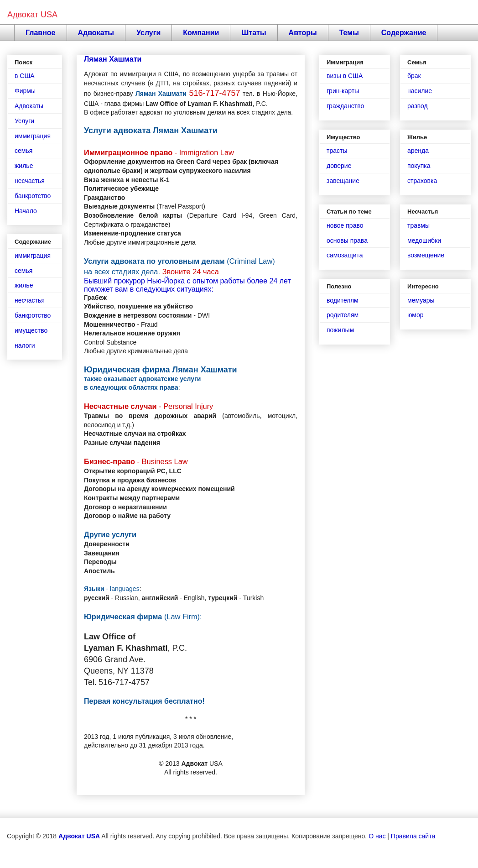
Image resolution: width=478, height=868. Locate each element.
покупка (419, 166)
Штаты (254, 33)
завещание (343, 181)
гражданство (345, 106)
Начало (26, 211)
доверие (339, 166)
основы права (347, 241)
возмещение (426, 255)
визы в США (345, 76)
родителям (343, 315)
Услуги (148, 33)
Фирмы (25, 91)
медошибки (424, 241)
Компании (201, 33)
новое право (345, 225)
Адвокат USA (32, 15)
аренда (418, 151)
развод (418, 106)
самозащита (345, 255)
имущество (31, 330)
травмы (418, 225)
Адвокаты (96, 33)
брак (414, 76)
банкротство (33, 196)
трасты (337, 151)
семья (23, 151)
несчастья (30, 181)
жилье (24, 166)
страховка (422, 181)
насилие (420, 91)
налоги (25, 345)
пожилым (340, 330)
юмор (416, 315)
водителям (343, 300)
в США (25, 76)
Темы (349, 33)
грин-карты (343, 91)
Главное (41, 33)
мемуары (421, 300)
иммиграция (33, 136)
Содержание (404, 33)
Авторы (303, 33)
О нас (377, 836)
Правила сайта (413, 836)
